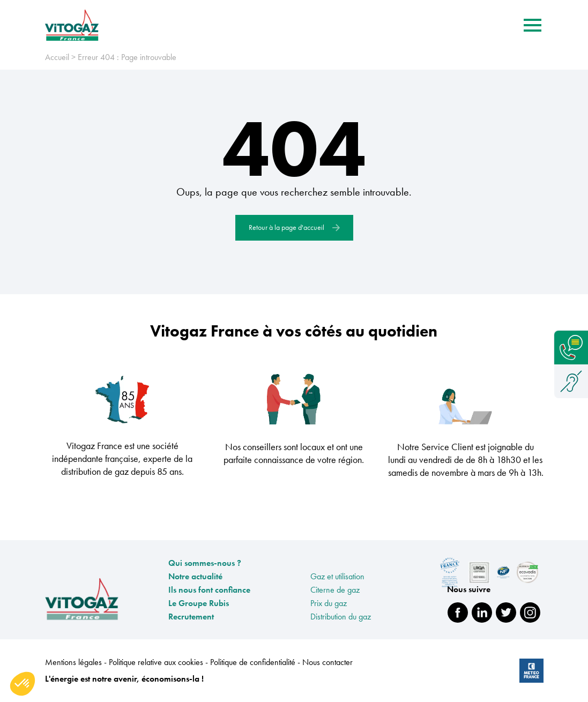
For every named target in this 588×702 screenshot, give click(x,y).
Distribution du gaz (341, 617)
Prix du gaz (329, 603)
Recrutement (191, 617)
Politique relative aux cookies (157, 662)
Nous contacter (328, 662)
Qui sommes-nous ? (205, 563)
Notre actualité (195, 576)
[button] (23, 684)
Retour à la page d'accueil (294, 227)
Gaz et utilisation (337, 576)
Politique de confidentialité (254, 662)
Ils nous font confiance (209, 590)
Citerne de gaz (335, 590)
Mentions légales (75, 662)
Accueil (57, 57)
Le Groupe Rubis (199, 603)
